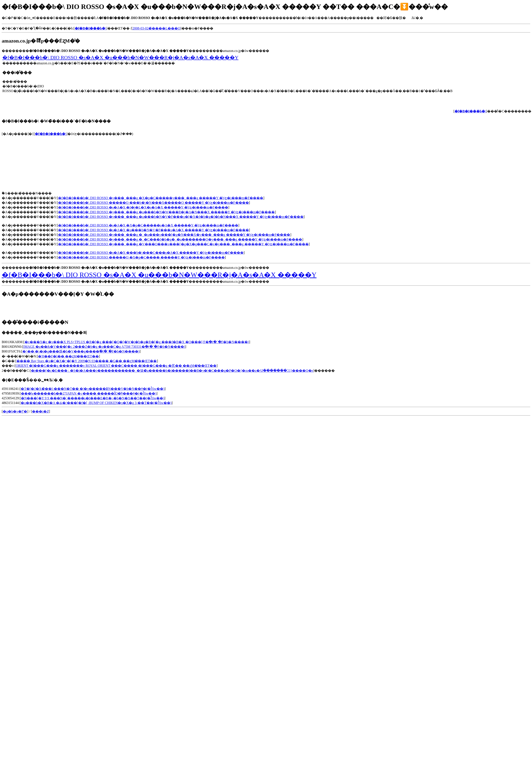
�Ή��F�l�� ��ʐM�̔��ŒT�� (68, 356)
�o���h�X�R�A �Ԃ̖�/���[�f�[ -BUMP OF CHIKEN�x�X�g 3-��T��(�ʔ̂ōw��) (96, 403)
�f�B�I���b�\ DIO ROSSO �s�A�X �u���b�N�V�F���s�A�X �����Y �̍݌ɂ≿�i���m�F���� (153, 230)
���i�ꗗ (40, 411)
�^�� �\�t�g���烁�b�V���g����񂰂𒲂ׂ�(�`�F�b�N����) (81, 351)
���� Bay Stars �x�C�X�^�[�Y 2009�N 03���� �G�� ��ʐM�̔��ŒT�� (87, 361)
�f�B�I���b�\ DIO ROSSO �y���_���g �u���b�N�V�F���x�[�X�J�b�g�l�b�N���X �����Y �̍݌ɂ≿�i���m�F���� (181, 217)
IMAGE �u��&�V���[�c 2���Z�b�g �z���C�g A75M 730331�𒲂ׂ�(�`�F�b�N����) (104, 347)
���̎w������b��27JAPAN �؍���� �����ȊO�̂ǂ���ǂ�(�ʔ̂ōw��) (89, 393)
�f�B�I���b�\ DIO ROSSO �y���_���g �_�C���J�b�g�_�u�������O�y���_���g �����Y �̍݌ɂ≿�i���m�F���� (180, 239)
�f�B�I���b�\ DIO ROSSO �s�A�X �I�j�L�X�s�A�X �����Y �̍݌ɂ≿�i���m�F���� (143, 207)
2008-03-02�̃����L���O (156, 28)
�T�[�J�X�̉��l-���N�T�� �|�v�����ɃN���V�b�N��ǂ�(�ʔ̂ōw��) (93, 389)
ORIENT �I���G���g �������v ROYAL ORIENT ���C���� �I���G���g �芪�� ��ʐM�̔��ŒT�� (116, 366)
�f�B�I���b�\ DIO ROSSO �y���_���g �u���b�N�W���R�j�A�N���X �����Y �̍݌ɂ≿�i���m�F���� (166, 212)
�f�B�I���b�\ (51, 134)
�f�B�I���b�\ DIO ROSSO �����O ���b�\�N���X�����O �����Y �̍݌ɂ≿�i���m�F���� (153, 203)
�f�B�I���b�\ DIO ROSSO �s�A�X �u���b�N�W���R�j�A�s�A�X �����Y (120, 57)
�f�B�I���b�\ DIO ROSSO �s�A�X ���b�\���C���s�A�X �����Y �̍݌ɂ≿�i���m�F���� (151, 253)
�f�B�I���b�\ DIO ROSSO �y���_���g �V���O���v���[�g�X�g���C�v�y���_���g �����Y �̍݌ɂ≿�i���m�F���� (183, 244)
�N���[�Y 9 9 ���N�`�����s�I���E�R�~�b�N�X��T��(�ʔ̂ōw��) (93, 398)
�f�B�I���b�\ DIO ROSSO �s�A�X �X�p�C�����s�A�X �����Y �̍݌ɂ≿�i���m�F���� (148, 225)
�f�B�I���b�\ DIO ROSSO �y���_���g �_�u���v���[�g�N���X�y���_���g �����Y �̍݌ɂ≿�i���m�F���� (174, 235)
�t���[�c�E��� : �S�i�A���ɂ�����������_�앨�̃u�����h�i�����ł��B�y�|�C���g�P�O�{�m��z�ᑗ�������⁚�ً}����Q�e (172, 371)
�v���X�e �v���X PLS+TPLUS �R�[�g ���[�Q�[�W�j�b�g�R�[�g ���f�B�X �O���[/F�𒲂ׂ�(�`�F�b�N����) (137, 342)
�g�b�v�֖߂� (15, 411)
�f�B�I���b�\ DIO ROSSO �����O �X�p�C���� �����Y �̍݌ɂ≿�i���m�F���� (141, 257)
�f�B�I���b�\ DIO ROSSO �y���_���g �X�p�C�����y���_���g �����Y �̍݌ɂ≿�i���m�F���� (161, 198)
